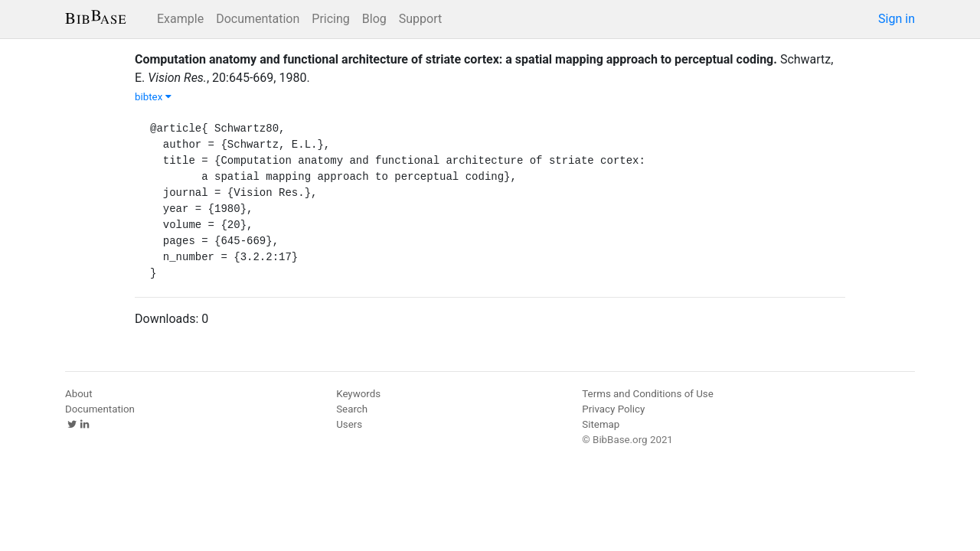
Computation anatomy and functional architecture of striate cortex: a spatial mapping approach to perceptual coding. (456, 59)
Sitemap (601, 424)
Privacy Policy (613, 409)
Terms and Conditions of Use (647, 394)
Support (420, 19)
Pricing (331, 19)
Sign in (897, 19)
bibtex (153, 97)
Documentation (258, 19)
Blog (374, 19)
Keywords (358, 394)
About (79, 394)
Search (352, 409)
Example (180, 19)
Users (349, 424)
